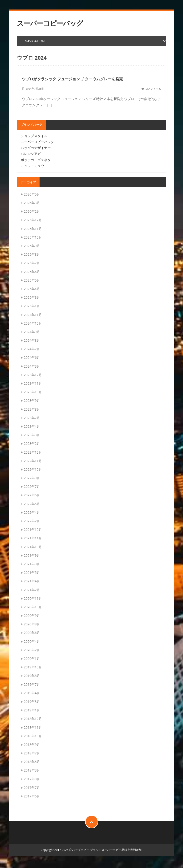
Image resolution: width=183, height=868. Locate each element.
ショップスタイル (34, 136)
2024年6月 (32, 357)
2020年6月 (32, 633)
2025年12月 (33, 220)
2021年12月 (33, 530)
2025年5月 (32, 280)
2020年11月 (33, 598)
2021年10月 (33, 547)
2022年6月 (32, 495)
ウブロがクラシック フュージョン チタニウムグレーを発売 (72, 79)
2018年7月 (32, 753)
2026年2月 (32, 211)
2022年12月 (33, 452)
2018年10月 (33, 736)
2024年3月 (32, 366)
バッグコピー (81, 850)
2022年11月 (33, 461)
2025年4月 (32, 289)
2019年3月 (32, 702)
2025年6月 (32, 272)
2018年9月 (32, 745)
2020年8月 (32, 624)
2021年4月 (32, 581)
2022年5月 (32, 504)
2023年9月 (32, 400)
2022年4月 (32, 512)
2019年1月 (32, 710)
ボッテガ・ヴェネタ (36, 160)
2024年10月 (33, 323)
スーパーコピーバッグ (50, 23)
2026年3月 (32, 203)
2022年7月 (32, 487)
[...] (49, 105)
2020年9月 (32, 616)
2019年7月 (32, 684)
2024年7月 (32, 349)
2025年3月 (32, 297)
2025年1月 (32, 306)
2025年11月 (33, 229)
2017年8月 (32, 779)
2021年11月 (33, 538)
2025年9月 (32, 246)
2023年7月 (32, 418)
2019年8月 (32, 676)
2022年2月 (32, 521)
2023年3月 (32, 435)
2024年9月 (32, 332)
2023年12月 (33, 375)
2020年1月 (32, 659)
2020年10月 (33, 607)
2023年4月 (32, 426)
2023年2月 (32, 444)
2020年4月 (32, 641)
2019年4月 (32, 693)
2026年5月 (32, 194)
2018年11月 (33, 727)
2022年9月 (32, 478)
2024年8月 (32, 340)
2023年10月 (33, 392)
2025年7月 (32, 263)
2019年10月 (33, 667)
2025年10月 (33, 237)
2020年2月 (32, 650)
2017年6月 (32, 796)
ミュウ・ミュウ (32, 166)
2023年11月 (33, 383)
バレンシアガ (31, 154)
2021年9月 (32, 555)
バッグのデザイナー (36, 148)
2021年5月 (32, 573)
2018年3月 (32, 770)
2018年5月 (32, 762)
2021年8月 (32, 564)
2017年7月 (32, 788)
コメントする (153, 89)
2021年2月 (32, 590)
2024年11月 (33, 315)
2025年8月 (32, 254)
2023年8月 (32, 409)
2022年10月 (33, 469)
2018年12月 (33, 719)
